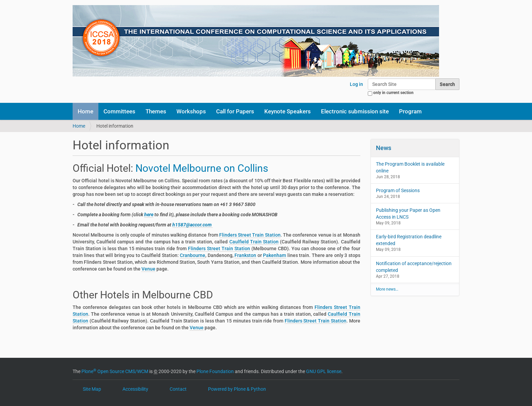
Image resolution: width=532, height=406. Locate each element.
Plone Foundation (215, 371)
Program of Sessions (398, 190)
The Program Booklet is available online (410, 167)
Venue (148, 269)
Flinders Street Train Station (250, 235)
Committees (119, 111)
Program (410, 111)
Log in (356, 84)
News (384, 148)
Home (85, 111)
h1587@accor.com (193, 225)
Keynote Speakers (288, 111)
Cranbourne (193, 255)
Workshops (191, 111)
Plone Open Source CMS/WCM (115, 371)
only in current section (393, 93)
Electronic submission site (355, 111)
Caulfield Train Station (254, 242)
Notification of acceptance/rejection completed (414, 267)
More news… (387, 289)
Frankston (245, 255)
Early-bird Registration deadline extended (409, 240)
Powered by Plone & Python (237, 389)
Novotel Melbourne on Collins (203, 168)
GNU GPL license (324, 371)
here (149, 215)
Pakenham (274, 255)
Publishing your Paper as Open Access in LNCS (408, 214)
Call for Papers (235, 111)
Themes (156, 111)
